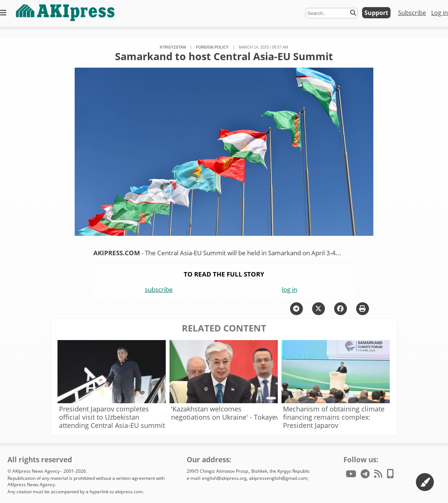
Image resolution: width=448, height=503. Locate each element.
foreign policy (212, 47)
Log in (440, 13)
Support (376, 13)
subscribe (159, 289)
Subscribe (412, 13)
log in (290, 289)
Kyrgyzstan (173, 47)
